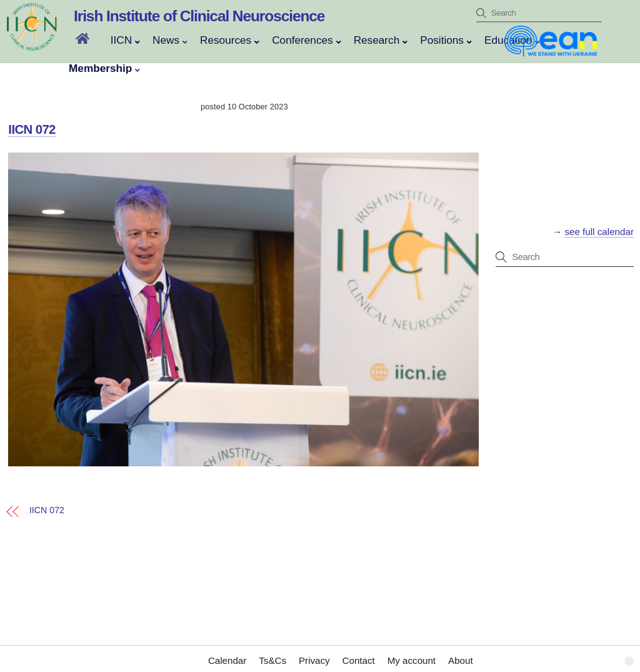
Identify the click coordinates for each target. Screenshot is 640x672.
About (461, 648)
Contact (359, 648)
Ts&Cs (272, 648)
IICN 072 (32, 129)
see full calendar (599, 232)
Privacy (314, 648)
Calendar (227, 648)
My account (412, 648)
